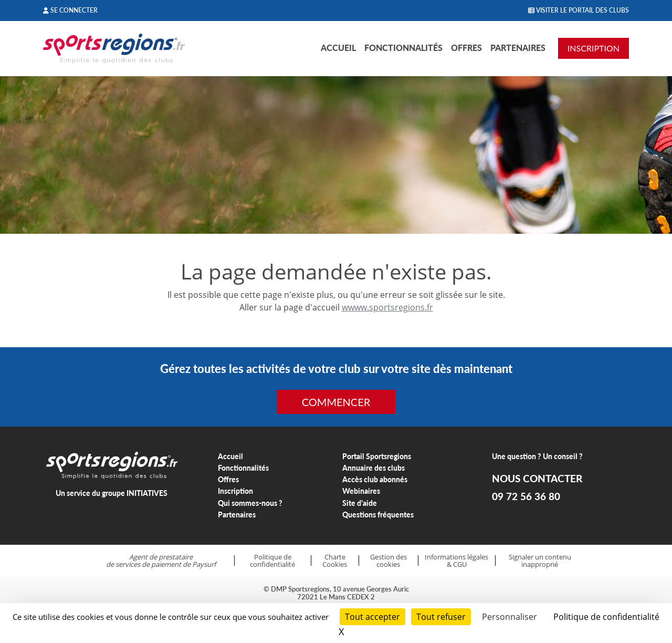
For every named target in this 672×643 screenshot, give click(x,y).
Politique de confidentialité (272, 561)
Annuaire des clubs (374, 468)
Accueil (338, 48)
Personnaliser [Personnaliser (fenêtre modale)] (510, 617)
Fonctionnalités (403, 48)
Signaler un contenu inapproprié (540, 561)
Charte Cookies (335, 561)
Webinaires (361, 491)
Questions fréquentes (378, 515)
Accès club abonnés (375, 479)
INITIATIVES (147, 493)
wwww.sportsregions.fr (387, 307)
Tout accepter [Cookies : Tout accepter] (372, 617)
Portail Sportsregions (377, 456)
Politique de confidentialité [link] (606, 617)
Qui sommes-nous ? (250, 503)
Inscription (235, 491)
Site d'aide (360, 503)
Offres (466, 48)
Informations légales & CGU (456, 561)
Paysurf (204, 564)
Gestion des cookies (388, 561)
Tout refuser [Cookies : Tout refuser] (441, 617)
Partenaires (518, 48)
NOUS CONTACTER (537, 479)
